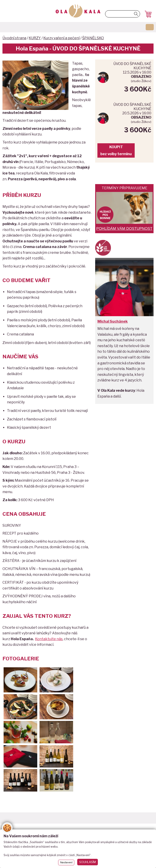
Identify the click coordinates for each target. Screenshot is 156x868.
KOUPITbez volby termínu (116, 150)
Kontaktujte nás (49, 639)
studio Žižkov (141, 81)
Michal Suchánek (113, 321)
